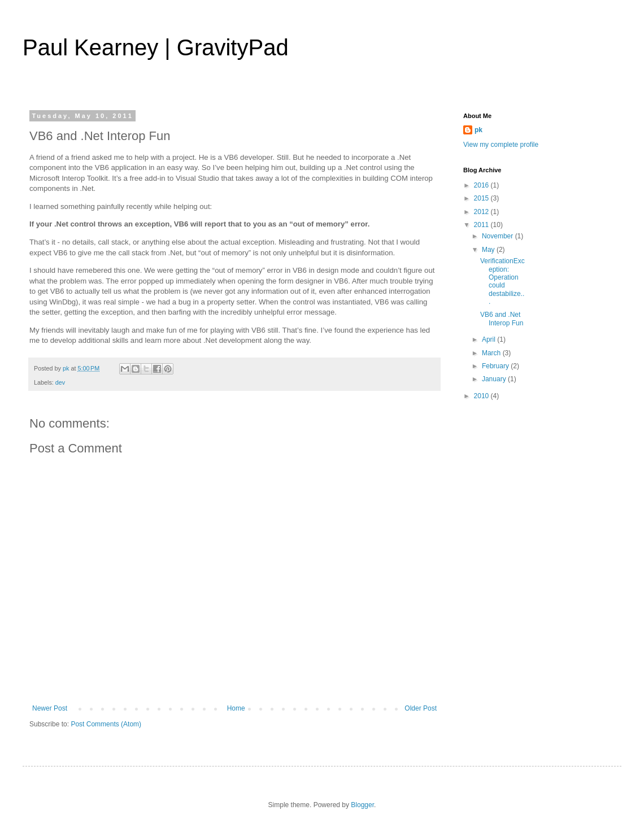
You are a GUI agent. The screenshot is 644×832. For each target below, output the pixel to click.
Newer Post (50, 708)
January (495, 379)
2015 (482, 198)
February (496, 366)
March (492, 353)
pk (478, 130)
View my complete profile (501, 145)
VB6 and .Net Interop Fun (502, 319)
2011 (482, 225)
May (489, 250)
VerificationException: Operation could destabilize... (502, 281)
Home (236, 708)
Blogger (362, 805)
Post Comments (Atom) (106, 724)
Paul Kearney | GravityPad (156, 47)
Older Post (421, 708)
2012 (482, 212)
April (489, 339)
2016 (482, 185)
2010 (482, 396)
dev (60, 382)
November (499, 236)
